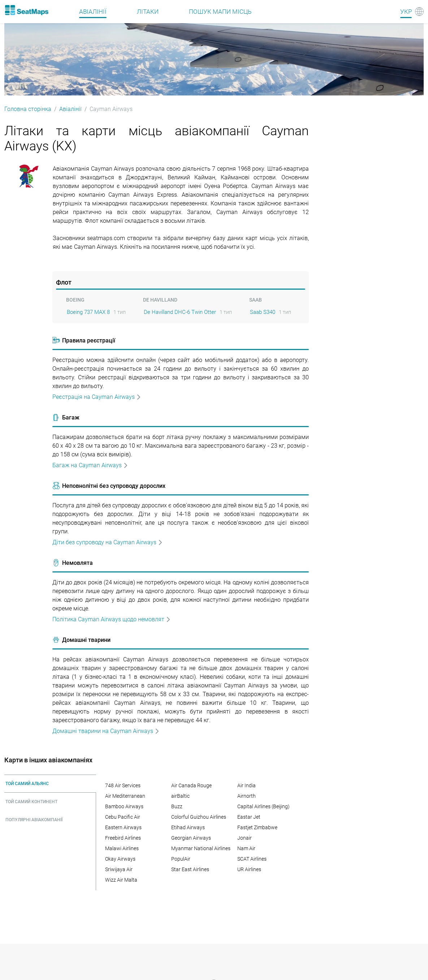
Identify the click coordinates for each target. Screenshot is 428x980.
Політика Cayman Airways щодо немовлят (112, 619)
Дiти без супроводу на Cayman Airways (108, 542)
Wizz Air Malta (121, 880)
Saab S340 (263, 312)
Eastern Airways (123, 827)
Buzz (177, 806)
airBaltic (180, 796)
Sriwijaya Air (119, 869)
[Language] (412, 12)
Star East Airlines (190, 869)
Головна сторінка (28, 109)
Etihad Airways (188, 827)
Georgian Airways (191, 838)
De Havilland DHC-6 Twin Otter (180, 312)
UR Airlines (249, 869)
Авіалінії (70, 109)
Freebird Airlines (123, 838)
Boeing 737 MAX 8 (88, 312)
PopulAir (181, 859)
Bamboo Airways (124, 806)
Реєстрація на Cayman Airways (97, 397)
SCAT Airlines (252, 859)
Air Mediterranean (125, 796)
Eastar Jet (249, 817)
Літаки (148, 12)
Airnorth (247, 796)
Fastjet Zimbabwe (257, 827)
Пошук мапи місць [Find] (220, 12)
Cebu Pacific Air (123, 817)
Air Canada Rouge (191, 785)
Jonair (245, 838)
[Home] (26, 10)
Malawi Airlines (122, 848)
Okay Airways (120, 859)
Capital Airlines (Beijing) (263, 806)
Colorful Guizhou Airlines (199, 817)
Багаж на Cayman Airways (90, 465)
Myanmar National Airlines (201, 848)
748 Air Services (123, 785)
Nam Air (246, 848)
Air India (247, 785)
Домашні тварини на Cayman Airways (106, 731)
